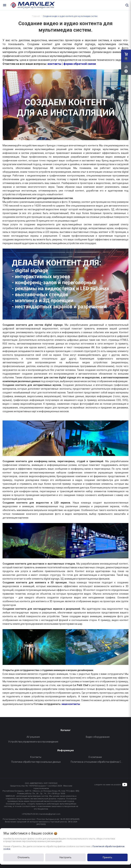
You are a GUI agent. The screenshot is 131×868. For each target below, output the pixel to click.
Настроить (65, 857)
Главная (36, 16)
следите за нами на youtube (108, 785)
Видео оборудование (98, 737)
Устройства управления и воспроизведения (33, 742)
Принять (107, 857)
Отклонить (24, 857)
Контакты (36, 757)
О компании (95, 757)
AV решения (33, 737)
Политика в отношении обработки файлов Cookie (98, 762)
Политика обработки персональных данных (36, 762)
